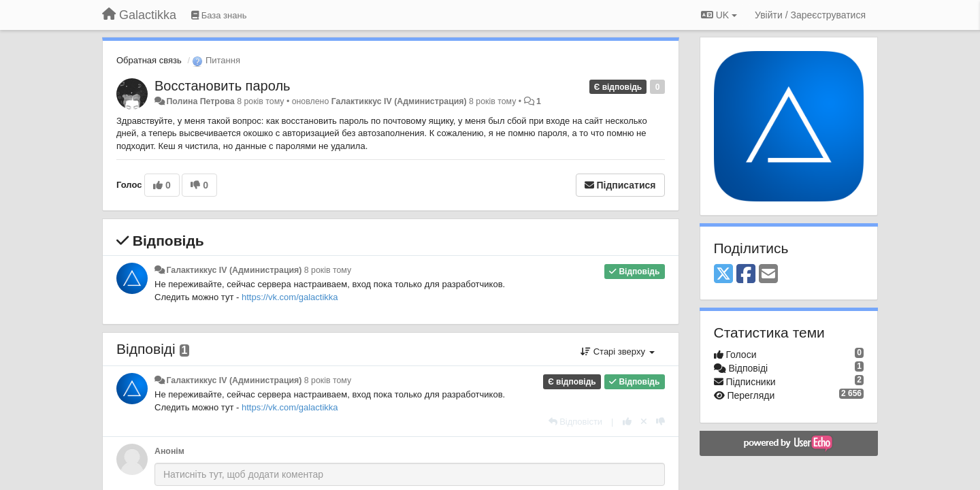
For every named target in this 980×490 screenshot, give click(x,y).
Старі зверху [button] (617, 352)
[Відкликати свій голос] (644, 422)
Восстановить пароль (222, 86)
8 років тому (328, 270)
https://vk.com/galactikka (290, 297)
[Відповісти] (576, 422)
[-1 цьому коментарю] (660, 422)
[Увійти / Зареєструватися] (810, 15)
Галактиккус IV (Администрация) (399, 101)
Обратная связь (149, 60)
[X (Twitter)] (723, 275)
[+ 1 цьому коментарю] (627, 422)
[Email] (768, 275)
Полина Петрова (200, 101)
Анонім (169, 451)
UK (719, 15)
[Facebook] (746, 275)
